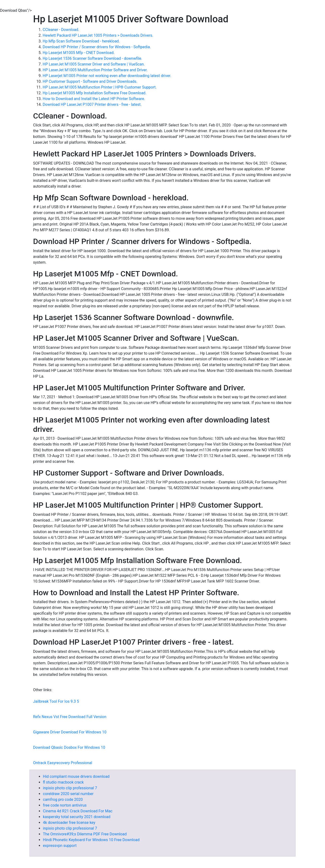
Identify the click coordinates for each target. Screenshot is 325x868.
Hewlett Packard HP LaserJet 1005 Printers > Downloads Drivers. (98, 35)
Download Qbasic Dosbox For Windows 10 (69, 747)
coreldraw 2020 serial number (68, 794)
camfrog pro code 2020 (63, 800)
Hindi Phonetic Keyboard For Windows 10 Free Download (91, 840)
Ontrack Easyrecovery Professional (63, 763)
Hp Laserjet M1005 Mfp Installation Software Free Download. (95, 93)
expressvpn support (60, 846)
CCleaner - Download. (61, 30)
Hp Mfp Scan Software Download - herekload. (81, 41)
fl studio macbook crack (63, 782)
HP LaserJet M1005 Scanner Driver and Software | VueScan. (94, 64)
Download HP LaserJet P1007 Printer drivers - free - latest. (92, 104)
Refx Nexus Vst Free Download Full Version (70, 717)
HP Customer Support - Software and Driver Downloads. (90, 81)
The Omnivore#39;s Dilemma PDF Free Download (85, 834)
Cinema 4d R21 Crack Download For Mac (78, 811)
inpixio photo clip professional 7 (70, 788)
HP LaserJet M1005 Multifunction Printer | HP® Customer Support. (100, 87)
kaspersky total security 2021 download (77, 817)
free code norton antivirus (65, 805)
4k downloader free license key (69, 823)
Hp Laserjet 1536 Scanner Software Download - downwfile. (92, 58)
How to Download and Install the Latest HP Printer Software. (94, 99)
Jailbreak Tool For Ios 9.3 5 (56, 701)
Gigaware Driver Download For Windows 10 (70, 732)
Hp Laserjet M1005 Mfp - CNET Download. (79, 53)
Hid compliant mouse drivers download (76, 776)
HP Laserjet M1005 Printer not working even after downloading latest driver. (107, 76)
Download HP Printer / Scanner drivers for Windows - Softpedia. (97, 47)
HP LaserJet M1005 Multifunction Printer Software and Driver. (95, 70)
